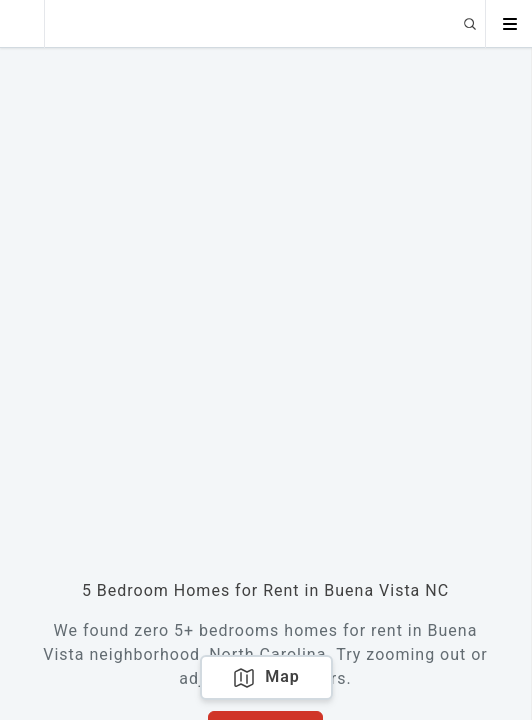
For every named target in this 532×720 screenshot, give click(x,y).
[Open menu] (509, 24)
